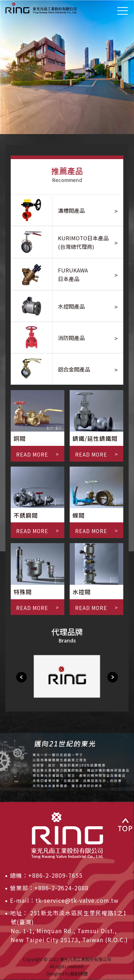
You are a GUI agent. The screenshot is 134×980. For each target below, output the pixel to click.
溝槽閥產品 (71, 210)
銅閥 (20, 438)
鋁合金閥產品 (74, 369)
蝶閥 (79, 515)
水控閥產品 (71, 306)
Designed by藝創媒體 (67, 973)
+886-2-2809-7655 (55, 875)
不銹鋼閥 (26, 515)
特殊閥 (23, 592)
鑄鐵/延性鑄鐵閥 (95, 438)
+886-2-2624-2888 (61, 888)
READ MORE (32, 454)
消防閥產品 (71, 338)
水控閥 (82, 592)
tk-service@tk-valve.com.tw (77, 900)
